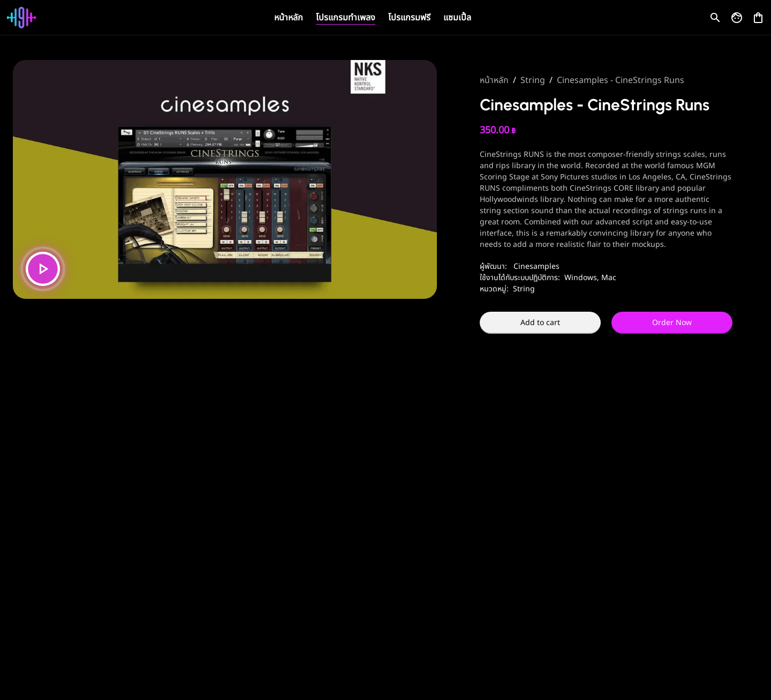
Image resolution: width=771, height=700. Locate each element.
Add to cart (540, 323)
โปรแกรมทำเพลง (346, 18)
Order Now (672, 323)
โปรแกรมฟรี (409, 18)
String (533, 80)
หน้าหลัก (289, 18)
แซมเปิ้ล (457, 18)
